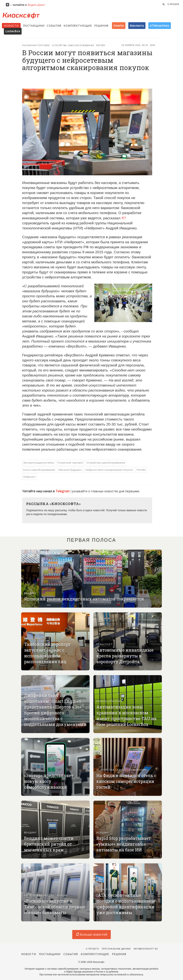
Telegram (63, 491)
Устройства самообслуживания (73, 45)
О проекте (173, 4)
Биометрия (32, 639)
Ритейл (101, 45)
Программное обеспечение (44, 690)
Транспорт (104, 644)
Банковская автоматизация (46, 895)
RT (124, 218)
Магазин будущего (70, 470)
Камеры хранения (109, 701)
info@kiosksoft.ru (146, 949)
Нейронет (29, 477)
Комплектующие (78, 26)
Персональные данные (116, 949)
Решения (101, 26)
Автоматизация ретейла (39, 463)
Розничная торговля (36, 45)
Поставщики (34, 26)
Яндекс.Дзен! (36, 5)
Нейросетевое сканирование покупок (109, 470)
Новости (11, 26)
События (54, 26)
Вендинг (30, 593)
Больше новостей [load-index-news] (92, 934)
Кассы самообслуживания (39, 470)
